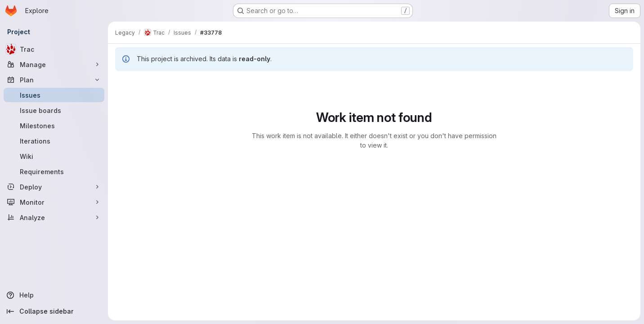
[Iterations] (54, 141)
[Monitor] (54, 202)
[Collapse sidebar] (54, 311)
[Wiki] (54, 156)
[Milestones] (54, 126)
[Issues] (54, 95)
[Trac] (54, 49)
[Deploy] (54, 187)
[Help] (54, 295)
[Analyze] (54, 217)
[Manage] (54, 64)
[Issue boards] (54, 110)
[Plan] (54, 80)
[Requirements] (54, 171)
